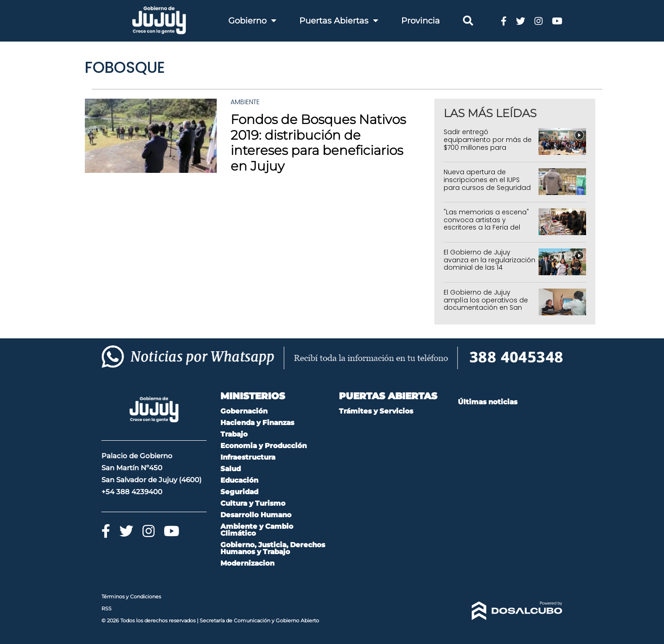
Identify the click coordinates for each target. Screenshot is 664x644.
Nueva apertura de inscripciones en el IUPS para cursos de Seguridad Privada (487, 183)
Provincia (421, 21)
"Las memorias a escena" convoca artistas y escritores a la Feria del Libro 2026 (486, 224)
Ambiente (245, 102)
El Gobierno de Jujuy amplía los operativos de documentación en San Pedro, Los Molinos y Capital (489, 304)
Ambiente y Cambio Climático (257, 530)
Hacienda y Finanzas (257, 422)
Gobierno (252, 21)
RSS (107, 609)
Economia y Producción (264, 446)
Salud (231, 469)
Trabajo (234, 434)
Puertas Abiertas (339, 21)
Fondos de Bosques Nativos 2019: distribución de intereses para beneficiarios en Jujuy (318, 143)
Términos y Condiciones (131, 597)
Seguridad (239, 492)
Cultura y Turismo (253, 503)
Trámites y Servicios (376, 411)
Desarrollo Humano (256, 515)
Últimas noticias (488, 402)
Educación (239, 480)
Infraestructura (248, 457)
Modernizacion (247, 563)
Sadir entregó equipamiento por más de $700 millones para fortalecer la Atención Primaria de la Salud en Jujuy (488, 151)
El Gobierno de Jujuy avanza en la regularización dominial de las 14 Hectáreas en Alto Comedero (489, 268)
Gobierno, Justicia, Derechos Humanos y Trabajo (273, 548)
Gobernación (244, 411)
